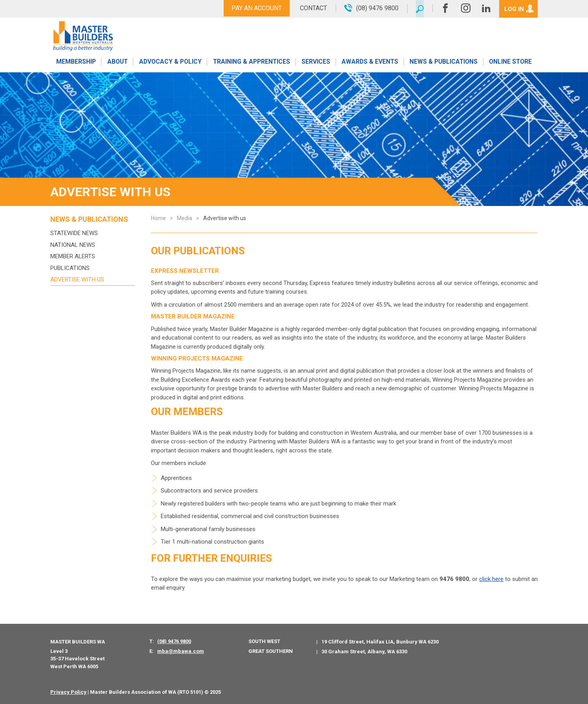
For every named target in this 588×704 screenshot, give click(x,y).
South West (264, 641)
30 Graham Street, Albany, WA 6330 (364, 652)
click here (491, 579)
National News (73, 245)
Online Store (511, 64)
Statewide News (74, 233)
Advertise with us (77, 279)
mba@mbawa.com (181, 651)
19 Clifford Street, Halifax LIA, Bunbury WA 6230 (380, 642)
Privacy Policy (68, 692)
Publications (70, 268)
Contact (311, 8)
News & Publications (443, 64)
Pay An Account (254, 8)
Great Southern (271, 651)
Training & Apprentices (252, 64)
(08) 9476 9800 (174, 641)
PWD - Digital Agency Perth (257, 692)
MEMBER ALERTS (73, 256)
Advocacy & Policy (170, 64)
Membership (75, 64)
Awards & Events (369, 64)
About (117, 64)
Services (316, 64)
